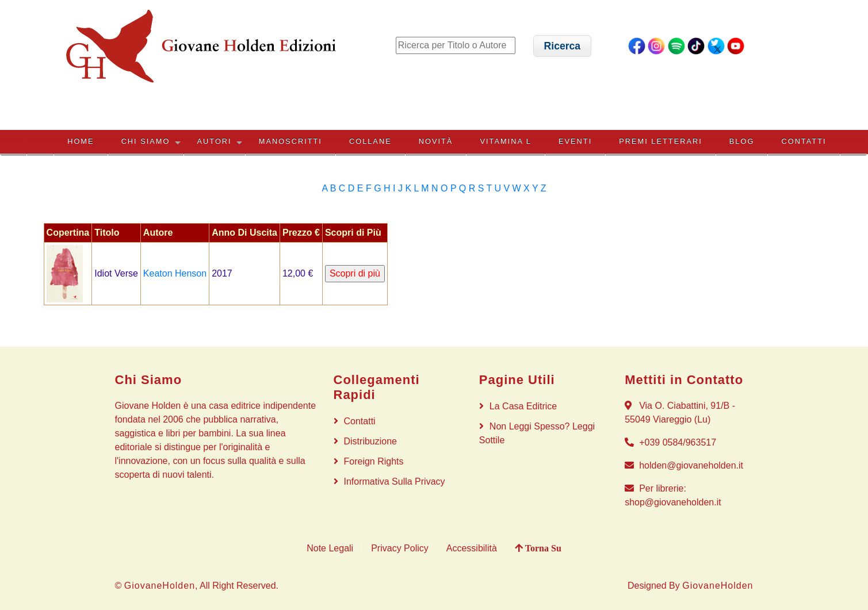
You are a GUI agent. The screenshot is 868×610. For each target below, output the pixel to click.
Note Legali (330, 548)
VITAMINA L (505, 141)
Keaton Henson (175, 273)
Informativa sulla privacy (395, 482)
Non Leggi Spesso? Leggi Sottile (537, 433)
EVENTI (575, 141)
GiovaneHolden (160, 586)
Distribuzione (370, 441)
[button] (562, 46)
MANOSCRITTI (290, 141)
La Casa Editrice (523, 406)
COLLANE (370, 141)
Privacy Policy (400, 548)
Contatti (804, 141)
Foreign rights (374, 461)
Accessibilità (472, 548)
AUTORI (215, 141)
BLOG (742, 141)
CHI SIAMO (146, 141)
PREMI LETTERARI (660, 141)
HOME (81, 141)
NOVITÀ (436, 141)
